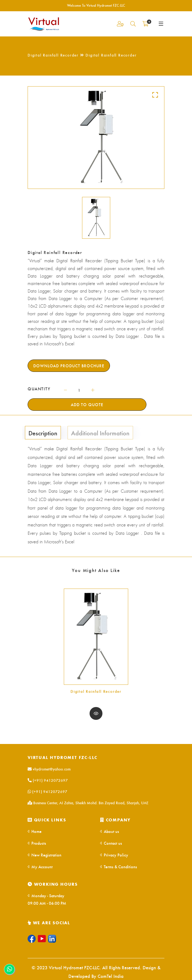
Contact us (111, 843)
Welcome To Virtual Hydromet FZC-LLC (96, 5)
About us (110, 831)
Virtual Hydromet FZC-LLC (62, 757)
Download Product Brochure (69, 366)
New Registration (45, 855)
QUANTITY (39, 389)
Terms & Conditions (119, 867)
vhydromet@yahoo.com (49, 769)
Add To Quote (87, 404)
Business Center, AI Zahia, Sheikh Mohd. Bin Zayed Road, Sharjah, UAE (88, 803)
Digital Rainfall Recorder (96, 691)
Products (37, 843)
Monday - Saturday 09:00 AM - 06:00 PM (47, 899)
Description (43, 433)
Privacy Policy (114, 855)
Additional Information (100, 433)
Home (35, 831)
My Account (40, 867)
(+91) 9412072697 (48, 780)
